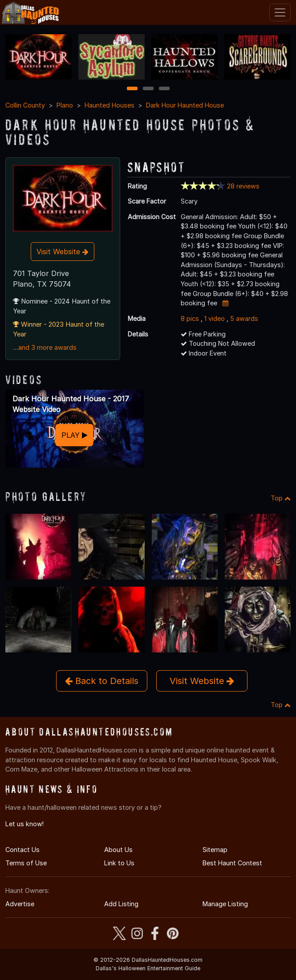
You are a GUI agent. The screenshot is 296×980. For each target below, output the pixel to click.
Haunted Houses (109, 105)
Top (281, 498)
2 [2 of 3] (148, 89)
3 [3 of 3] (164, 89)
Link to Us (119, 863)
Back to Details (102, 681)
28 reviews (243, 186)
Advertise (20, 904)
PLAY (75, 435)
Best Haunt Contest (232, 863)
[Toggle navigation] (280, 12)
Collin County (25, 105)
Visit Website (63, 252)
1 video (215, 318)
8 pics (190, 318)
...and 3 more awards (45, 348)
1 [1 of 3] (132, 89)
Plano (65, 105)
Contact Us (22, 850)
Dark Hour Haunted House (185, 105)
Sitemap (215, 850)
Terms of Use (26, 863)
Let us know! (24, 824)
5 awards (244, 318)
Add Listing (121, 904)
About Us (118, 850)
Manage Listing (225, 904)
